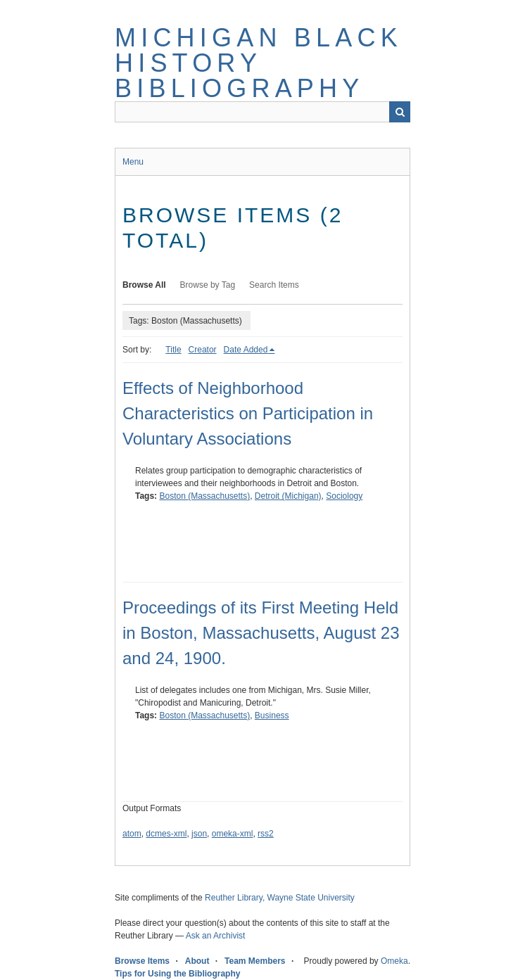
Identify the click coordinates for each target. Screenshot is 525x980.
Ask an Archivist (216, 936)
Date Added (246, 350)
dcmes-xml (166, 834)
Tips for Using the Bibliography (177, 974)
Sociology (344, 496)
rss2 (266, 834)
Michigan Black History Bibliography (259, 63)
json (199, 834)
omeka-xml (233, 834)
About (197, 961)
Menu (133, 162)
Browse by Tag (208, 285)
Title (173, 350)
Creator (203, 350)
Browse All (144, 285)
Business (272, 715)
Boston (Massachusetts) (204, 496)
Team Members (255, 961)
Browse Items (142, 961)
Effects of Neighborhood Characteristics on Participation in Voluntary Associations (248, 413)
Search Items (274, 285)
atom (132, 834)
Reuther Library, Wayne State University (280, 898)
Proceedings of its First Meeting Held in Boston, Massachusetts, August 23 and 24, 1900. (261, 633)
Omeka (394, 961)
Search (400, 112)
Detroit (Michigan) (288, 496)
